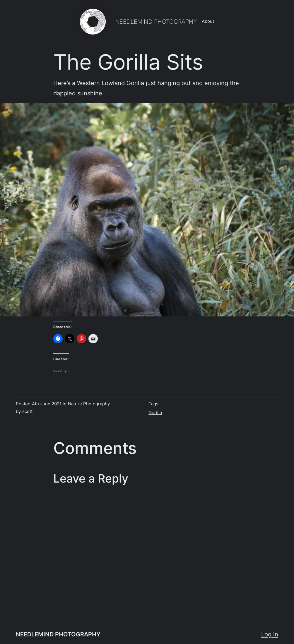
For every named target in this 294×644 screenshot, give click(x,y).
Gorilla (155, 413)
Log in (270, 634)
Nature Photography (89, 404)
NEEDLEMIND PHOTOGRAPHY (156, 21)
